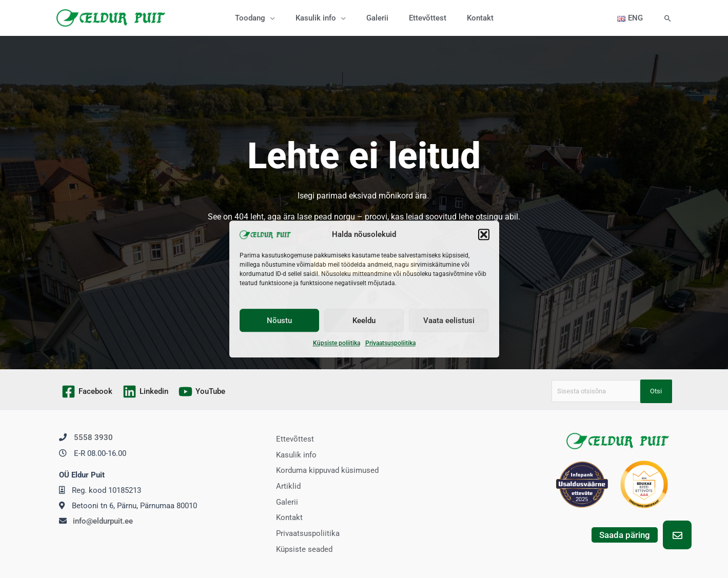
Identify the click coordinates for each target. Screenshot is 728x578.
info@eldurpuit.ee (103, 521)
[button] (484, 234)
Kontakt (286, 515)
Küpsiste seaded (301, 546)
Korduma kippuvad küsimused (324, 470)
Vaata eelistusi (449, 321)
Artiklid (285, 485)
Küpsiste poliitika (337, 344)
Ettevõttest (291, 439)
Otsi (656, 391)
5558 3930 (93, 437)
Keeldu (364, 321)
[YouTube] (202, 392)
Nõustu (279, 321)
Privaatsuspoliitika (390, 344)
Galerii (283, 500)
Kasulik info (293, 454)
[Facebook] (87, 392)
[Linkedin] (145, 392)
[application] (280, 18)
